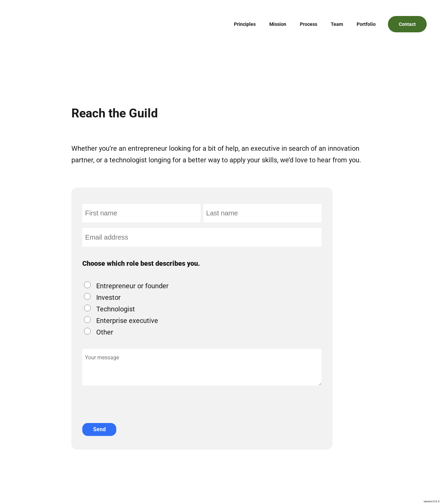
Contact (407, 24)
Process (309, 24)
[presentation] (134, 399)
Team (337, 24)
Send (99, 429)
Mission (278, 24)
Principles (245, 24)
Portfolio (366, 24)
